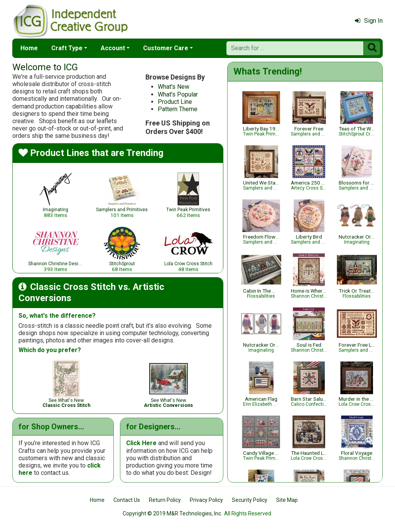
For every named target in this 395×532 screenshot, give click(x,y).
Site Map (287, 500)
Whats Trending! (268, 71)
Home (29, 48)
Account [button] (113, 48)
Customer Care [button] (166, 48)
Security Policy (250, 500)
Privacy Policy (206, 500)
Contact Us (127, 500)
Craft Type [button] (67, 48)
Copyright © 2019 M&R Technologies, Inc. (172, 513)
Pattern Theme (178, 109)
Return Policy (165, 500)
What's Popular (178, 94)
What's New (174, 87)
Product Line (175, 102)
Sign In (369, 21)
